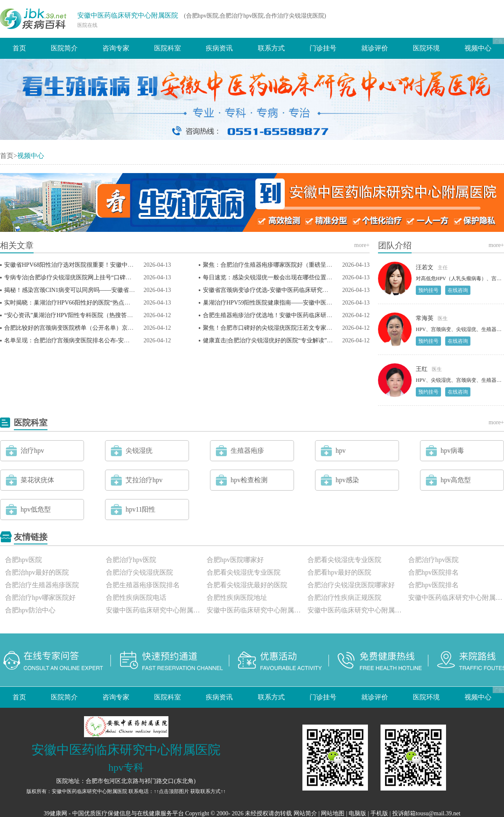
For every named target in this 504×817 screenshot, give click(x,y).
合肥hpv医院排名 (433, 572)
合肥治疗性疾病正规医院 (344, 598)
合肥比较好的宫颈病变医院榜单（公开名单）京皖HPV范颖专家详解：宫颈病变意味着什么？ (125, 328)
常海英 (425, 318)
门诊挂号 (323, 48)
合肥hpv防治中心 (30, 610)
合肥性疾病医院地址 (237, 598)
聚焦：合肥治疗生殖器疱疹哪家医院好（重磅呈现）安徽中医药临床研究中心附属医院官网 (320, 265)
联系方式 (271, 48)
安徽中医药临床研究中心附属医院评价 (355, 610)
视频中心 (478, 48)
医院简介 (64, 48)
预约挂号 (428, 290)
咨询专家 (116, 48)
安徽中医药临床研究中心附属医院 (128, 15)
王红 (422, 369)
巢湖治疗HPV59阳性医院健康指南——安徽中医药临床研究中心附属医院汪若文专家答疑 (318, 303)
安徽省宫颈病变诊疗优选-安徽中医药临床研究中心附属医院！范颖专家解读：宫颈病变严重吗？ (327, 290)
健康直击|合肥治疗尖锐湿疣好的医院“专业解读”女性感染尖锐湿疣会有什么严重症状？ (315, 340)
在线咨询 (458, 290)
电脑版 (357, 813)
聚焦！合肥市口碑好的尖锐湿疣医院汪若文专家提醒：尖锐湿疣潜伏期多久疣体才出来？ (318, 328)
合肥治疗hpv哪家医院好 (40, 598)
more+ (362, 245)
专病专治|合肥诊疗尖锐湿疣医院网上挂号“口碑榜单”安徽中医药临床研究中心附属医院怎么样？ (128, 277)
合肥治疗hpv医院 (131, 560)
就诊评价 (375, 48)
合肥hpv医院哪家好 (235, 560)
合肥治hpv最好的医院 (37, 572)
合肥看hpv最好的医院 (339, 572)
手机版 (379, 813)
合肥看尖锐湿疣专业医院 (344, 560)
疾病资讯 (219, 48)
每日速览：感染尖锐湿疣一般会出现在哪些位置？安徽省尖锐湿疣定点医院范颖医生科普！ (320, 277)
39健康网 (55, 813)
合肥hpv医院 (24, 560)
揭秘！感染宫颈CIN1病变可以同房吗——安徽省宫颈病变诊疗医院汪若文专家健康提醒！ (119, 290)
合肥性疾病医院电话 (136, 598)
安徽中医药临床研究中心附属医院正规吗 (255, 610)
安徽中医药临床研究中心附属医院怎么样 (154, 610)
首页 (19, 48)
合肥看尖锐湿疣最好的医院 (247, 585)
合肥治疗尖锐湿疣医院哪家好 (351, 585)
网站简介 (305, 813)
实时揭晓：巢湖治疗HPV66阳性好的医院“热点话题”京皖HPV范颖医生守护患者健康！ (115, 303)
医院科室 (168, 48)
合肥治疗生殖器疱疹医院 (42, 585)
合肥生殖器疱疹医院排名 (143, 585)
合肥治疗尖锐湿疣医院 (139, 572)
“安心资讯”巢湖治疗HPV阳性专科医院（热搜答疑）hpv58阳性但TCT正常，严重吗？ (114, 315)
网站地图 (333, 813)
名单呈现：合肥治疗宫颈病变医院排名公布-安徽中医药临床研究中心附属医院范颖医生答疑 (123, 340)
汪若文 (425, 267)
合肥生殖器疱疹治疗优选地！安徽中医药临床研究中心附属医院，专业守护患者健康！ (315, 315)
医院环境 (426, 48)
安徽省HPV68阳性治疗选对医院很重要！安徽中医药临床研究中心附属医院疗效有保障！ (119, 265)
